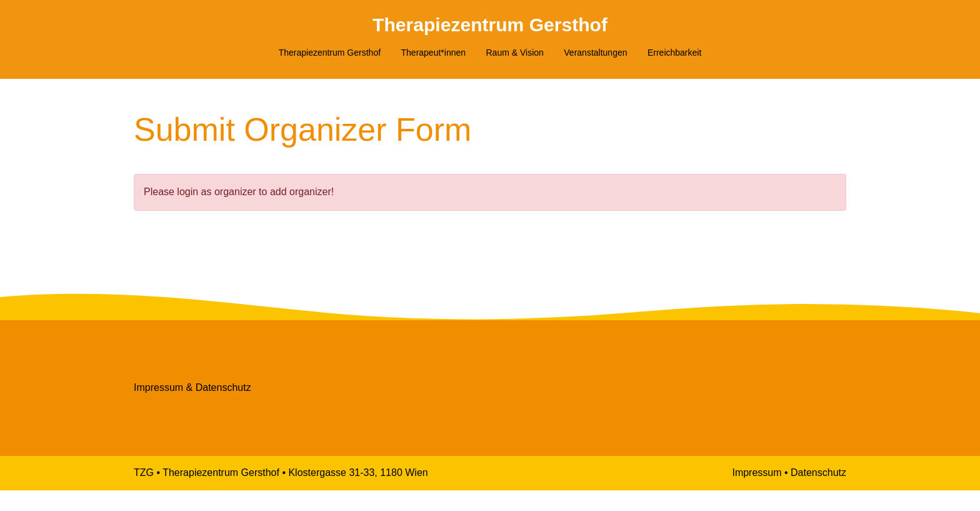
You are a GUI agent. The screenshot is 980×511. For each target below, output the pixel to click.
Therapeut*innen (434, 53)
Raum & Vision (515, 53)
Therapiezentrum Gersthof (490, 24)
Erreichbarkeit (674, 53)
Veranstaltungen (595, 53)
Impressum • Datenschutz (789, 493)
